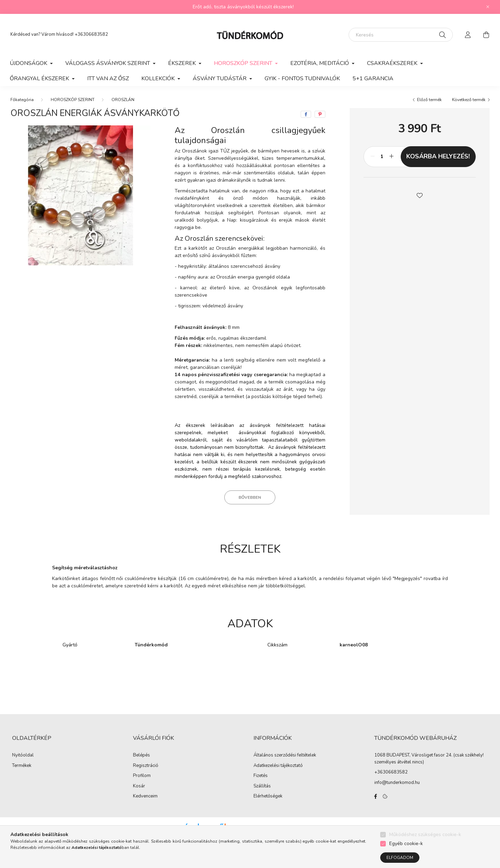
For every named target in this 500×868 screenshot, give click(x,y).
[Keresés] (401, 35)
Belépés (141, 755)
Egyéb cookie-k (406, 844)
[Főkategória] (22, 100)
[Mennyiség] (382, 157)
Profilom (142, 776)
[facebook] (306, 114)
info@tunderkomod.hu (397, 783)
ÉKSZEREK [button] (183, 63)
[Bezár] (488, 7)
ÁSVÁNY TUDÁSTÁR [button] (220, 78)
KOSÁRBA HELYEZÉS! (438, 156)
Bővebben (250, 497)
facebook (376, 796)
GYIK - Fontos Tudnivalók (302, 78)
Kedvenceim (145, 796)
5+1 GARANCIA (373, 78)
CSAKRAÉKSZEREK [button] (393, 63)
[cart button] (486, 35)
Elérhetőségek (268, 796)
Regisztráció (146, 766)
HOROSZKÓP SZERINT (73, 100)
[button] (419, 195)
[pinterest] (320, 114)
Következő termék (469, 100)
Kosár (139, 786)
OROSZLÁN (123, 100)
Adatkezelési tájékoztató (278, 766)
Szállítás (262, 786)
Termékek (22, 766)
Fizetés (261, 776)
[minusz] (373, 157)
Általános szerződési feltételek (285, 755)
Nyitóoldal (23, 755)
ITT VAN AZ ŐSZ (108, 78)
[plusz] (392, 157)
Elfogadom (400, 858)
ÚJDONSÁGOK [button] (29, 63)
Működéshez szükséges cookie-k (425, 834)
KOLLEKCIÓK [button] (159, 78)
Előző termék (429, 100)
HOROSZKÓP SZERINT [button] (244, 63)
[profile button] (468, 35)
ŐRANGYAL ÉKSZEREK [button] (40, 78)
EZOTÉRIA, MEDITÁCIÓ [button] (320, 63)
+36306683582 (91, 34)
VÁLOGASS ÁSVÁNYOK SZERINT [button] (108, 63)
